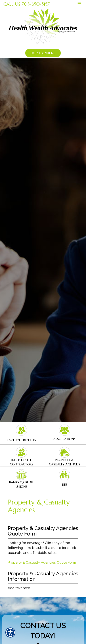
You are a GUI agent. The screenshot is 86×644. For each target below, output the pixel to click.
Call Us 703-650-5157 (26, 4)
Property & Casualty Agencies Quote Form (42, 563)
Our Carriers (43, 53)
